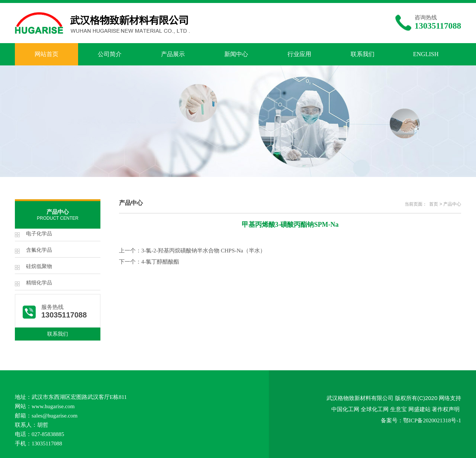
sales (37, 416)
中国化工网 (345, 409)
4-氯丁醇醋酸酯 (160, 262)
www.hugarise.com (53, 406)
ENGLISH (426, 54)
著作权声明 (446, 409)
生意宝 (398, 409)
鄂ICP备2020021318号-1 (432, 420)
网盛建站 (419, 409)
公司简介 (110, 54)
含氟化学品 (39, 250)
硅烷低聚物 (39, 266)
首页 (434, 204)
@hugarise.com (60, 416)
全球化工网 (375, 409)
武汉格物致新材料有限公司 (360, 398)
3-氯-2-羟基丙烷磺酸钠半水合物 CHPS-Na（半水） (203, 251)
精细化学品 (39, 283)
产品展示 (173, 54)
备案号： (392, 420)
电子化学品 (39, 234)
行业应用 (299, 54)
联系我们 (363, 54)
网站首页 (46, 54)
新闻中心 (236, 54)
